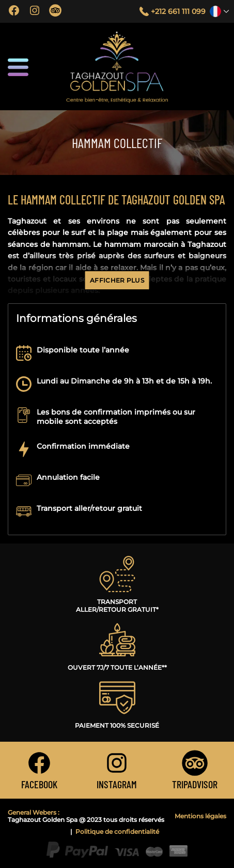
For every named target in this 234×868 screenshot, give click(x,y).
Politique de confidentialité (117, 832)
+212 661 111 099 (178, 11)
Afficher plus (117, 280)
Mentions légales (200, 816)
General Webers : (34, 813)
